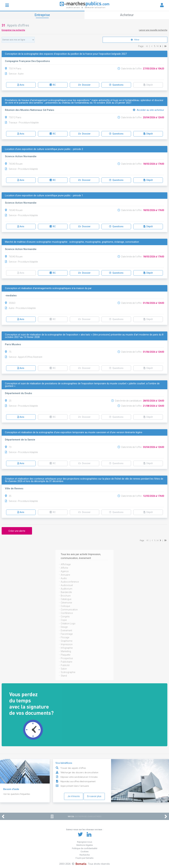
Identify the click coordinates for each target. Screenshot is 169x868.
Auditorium (67, 589)
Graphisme (67, 641)
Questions (116, 85)
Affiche (64, 568)
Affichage (66, 564)
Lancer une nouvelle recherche (153, 30)
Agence (65, 571)
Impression (67, 644)
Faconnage (67, 634)
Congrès (65, 617)
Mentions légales (85, 845)
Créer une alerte (17, 531)
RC (53, 85)
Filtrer (135, 40)
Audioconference (70, 582)
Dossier (84, 85)
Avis (21, 85)
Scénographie (68, 672)
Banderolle (66, 592)
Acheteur (127, 15)
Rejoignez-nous (85, 842)
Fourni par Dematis (84, 858)
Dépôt (148, 85)
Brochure (66, 596)
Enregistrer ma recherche (13, 30)
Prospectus (67, 658)
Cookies (84, 852)
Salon (64, 669)
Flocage (65, 637)
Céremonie (66, 603)
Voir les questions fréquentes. (17, 794)
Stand (64, 676)
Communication (69, 610)
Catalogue (66, 599)
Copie (64, 620)
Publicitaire (66, 662)
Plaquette (66, 655)
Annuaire (65, 575)
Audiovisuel (67, 585)
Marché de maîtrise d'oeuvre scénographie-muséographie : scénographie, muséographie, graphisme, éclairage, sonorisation (72, 242)
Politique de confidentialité (85, 848)
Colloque (65, 606)
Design (64, 627)
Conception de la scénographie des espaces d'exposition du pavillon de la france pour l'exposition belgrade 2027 (66, 54)
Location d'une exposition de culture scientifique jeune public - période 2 (44, 149)
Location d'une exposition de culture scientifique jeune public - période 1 (44, 196)
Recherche (85, 855)
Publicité (65, 665)
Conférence (67, 613)
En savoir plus (94, 796)
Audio (64, 578)
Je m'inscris (74, 796)
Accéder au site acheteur (148, 110)
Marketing (66, 651)
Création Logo (68, 624)
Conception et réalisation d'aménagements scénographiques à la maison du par (48, 288)
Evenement (66, 630)
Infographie (67, 648)
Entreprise (42, 15)
